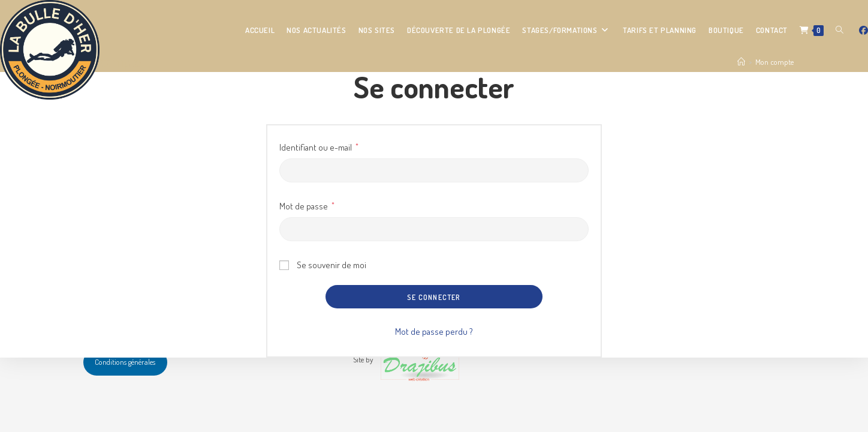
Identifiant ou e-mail (319, 146)
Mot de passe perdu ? (434, 331)
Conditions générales (125, 362)
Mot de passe (307, 205)
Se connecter (434, 297)
